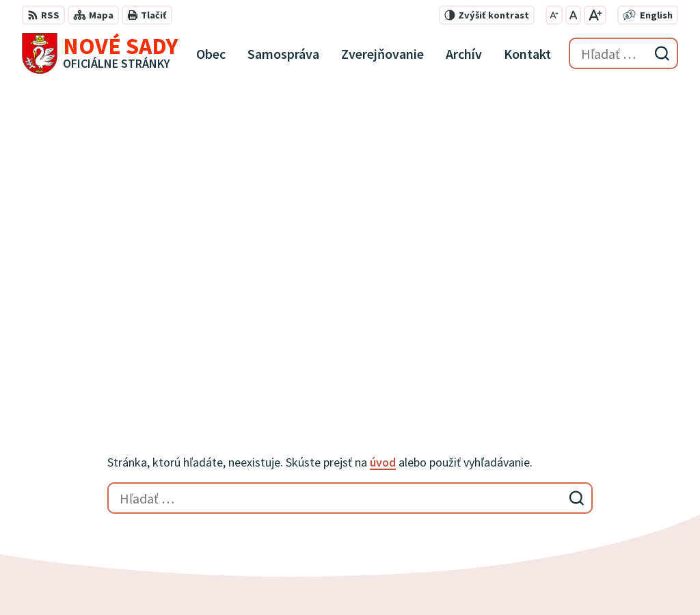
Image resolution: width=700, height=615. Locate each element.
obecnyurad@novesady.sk (609, 516)
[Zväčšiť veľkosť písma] (595, 15)
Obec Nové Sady (380, 578)
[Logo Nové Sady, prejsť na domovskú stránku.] (100, 53)
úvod (383, 160)
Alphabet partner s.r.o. (200, 578)
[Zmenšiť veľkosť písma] (554, 15)
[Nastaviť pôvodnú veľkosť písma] (573, 15)
